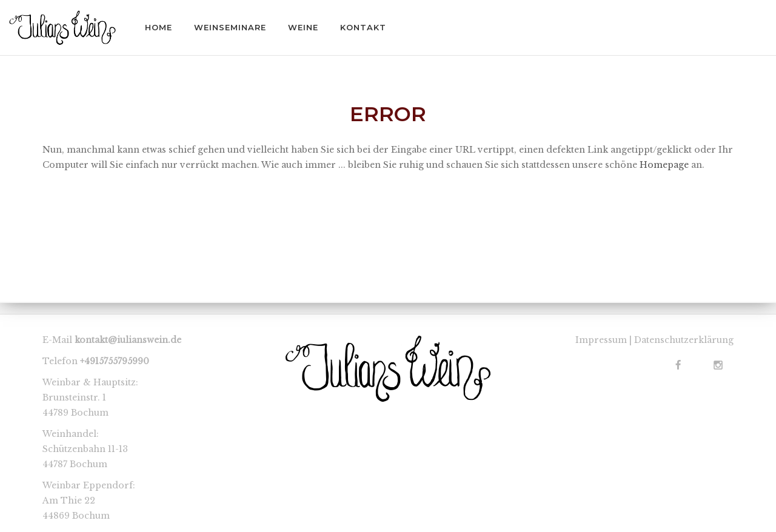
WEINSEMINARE (230, 27)
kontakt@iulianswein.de (128, 340)
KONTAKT (363, 27)
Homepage (664, 165)
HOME (159, 27)
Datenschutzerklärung (684, 340)
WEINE (303, 27)
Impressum (601, 340)
